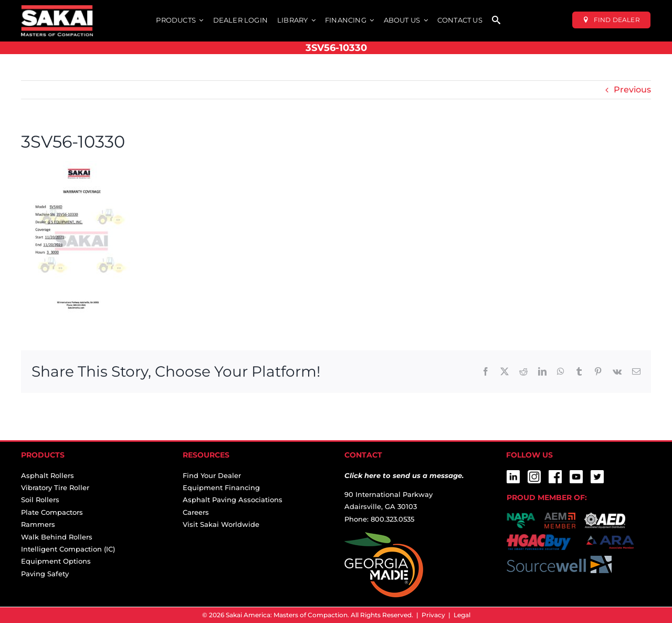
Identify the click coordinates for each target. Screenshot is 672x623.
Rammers (38, 524)
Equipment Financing (221, 487)
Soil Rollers (40, 500)
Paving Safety (45, 574)
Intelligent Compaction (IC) (68, 549)
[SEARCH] (496, 21)
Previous (632, 90)
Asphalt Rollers (48, 475)
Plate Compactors (52, 512)
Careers (196, 512)
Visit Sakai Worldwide (221, 524)
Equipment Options (56, 561)
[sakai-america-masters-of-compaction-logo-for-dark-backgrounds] (57, 9)
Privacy (433, 615)
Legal (462, 615)
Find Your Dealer (212, 475)
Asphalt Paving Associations (233, 500)
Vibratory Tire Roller (55, 487)
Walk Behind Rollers (57, 537)
